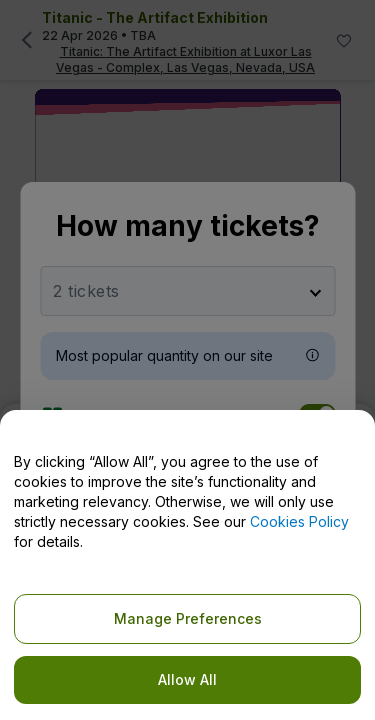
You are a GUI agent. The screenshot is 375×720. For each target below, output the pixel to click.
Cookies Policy (299, 521)
